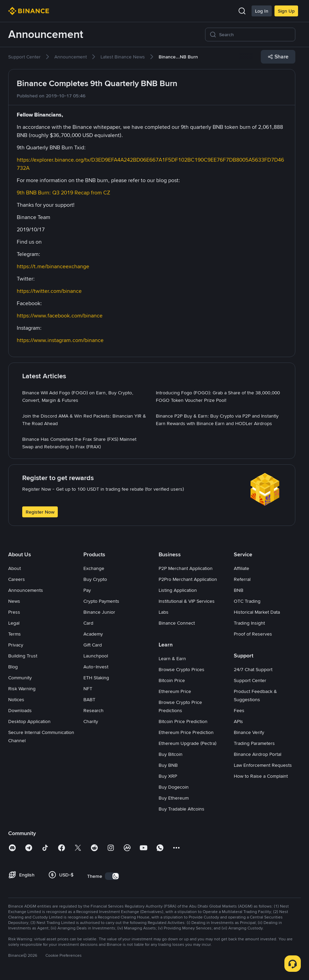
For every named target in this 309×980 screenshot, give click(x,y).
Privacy (16, 645)
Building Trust (23, 656)
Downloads (20, 710)
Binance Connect (177, 623)
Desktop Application (29, 721)
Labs (164, 612)
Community (20, 678)
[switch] (112, 876)
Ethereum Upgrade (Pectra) (187, 743)
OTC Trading (247, 601)
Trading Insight (249, 623)
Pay (87, 590)
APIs (238, 721)
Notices (16, 699)
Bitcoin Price (172, 680)
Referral (242, 579)
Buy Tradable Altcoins (182, 809)
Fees (239, 710)
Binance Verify (249, 732)
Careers (17, 579)
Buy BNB (168, 765)
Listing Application (178, 590)
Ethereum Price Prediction (186, 732)
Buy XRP (168, 776)
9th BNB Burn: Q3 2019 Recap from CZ (63, 193)
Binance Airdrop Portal (258, 754)
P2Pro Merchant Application (188, 579)
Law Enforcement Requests (263, 765)
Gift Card (93, 645)
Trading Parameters (254, 743)
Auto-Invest (96, 667)
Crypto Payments (101, 601)
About (15, 568)
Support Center (250, 680)
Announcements (26, 590)
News (14, 601)
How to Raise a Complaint (261, 776)
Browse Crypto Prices (182, 669)
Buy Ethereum (174, 798)
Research (93, 710)
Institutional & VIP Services (187, 601)
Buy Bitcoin (171, 754)
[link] (24, 57)
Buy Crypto (95, 579)
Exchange (94, 568)
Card (88, 623)
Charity (91, 721)
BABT (89, 699)
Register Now (40, 512)
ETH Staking (96, 678)
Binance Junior (99, 612)
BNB (239, 590)
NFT (88, 689)
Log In (262, 11)
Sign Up (286, 11)
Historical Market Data (257, 612)
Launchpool (96, 656)
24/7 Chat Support (253, 669)
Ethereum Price (175, 691)
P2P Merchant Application (186, 568)
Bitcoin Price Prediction (183, 721)
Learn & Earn (172, 658)
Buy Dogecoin (174, 787)
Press (14, 612)
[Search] (255, 35)
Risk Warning (22, 689)
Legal (14, 623)
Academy (93, 634)
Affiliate (241, 568)
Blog (13, 667)
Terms (15, 634)
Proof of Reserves (253, 634)
